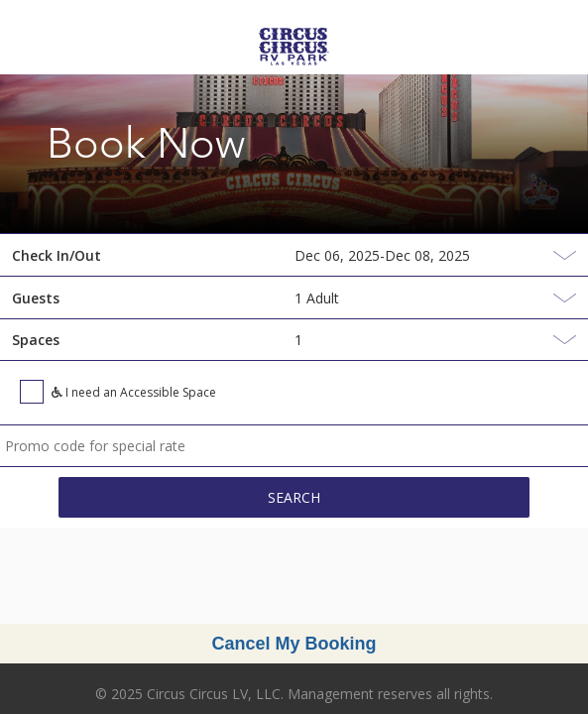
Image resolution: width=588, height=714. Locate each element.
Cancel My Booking (294, 644)
